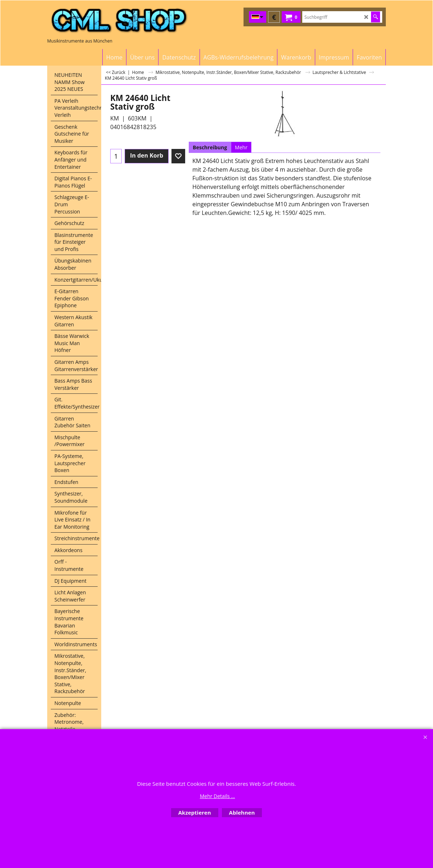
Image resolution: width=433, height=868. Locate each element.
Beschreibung (210, 147)
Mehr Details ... (218, 796)
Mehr (241, 147)
